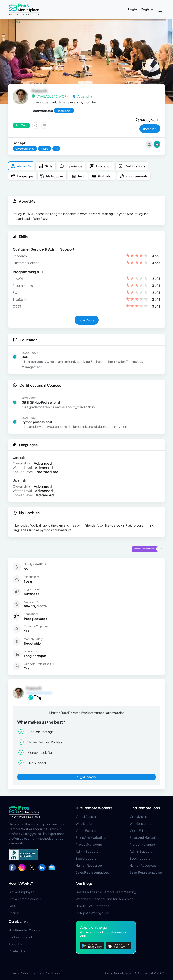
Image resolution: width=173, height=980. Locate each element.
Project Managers (89, 844)
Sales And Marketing (91, 837)
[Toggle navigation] (162, 9)
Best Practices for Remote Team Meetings (107, 892)
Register (147, 9)
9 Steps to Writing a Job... (94, 913)
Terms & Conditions (46, 973)
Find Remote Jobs (145, 808)
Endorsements (134, 176)
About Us (15, 944)
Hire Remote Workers (94, 808)
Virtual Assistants (88, 816)
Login (132, 9)
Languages (22, 176)
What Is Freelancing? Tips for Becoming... (106, 899)
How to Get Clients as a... (94, 906)
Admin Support (87, 851)
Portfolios (102, 176)
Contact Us (17, 951)
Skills (46, 166)
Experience (71, 166)
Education (100, 166)
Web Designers (87, 823)
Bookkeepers (86, 858)
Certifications (132, 166)
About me (21, 166)
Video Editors (86, 830)
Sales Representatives (92, 872)
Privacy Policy (19, 973)
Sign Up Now (86, 777)
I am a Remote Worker (25, 899)
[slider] (137, 256)
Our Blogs (84, 883)
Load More (87, 320)
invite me (150, 129)
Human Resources (89, 865)
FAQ (12, 906)
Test (78, 176)
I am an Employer (21, 892)
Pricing (14, 913)
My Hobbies (52, 176)
